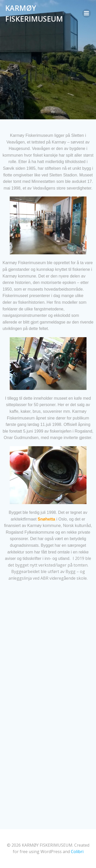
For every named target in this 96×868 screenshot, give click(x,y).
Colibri (77, 852)
